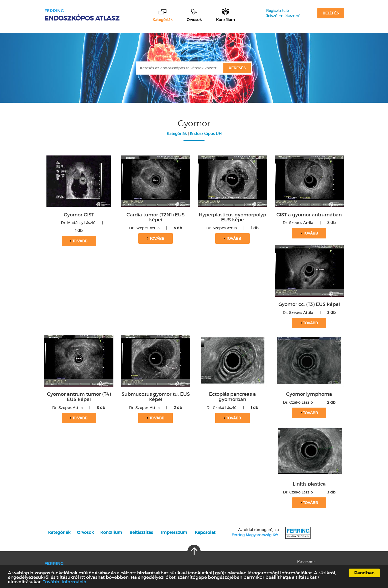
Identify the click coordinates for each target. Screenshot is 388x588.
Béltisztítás (141, 532)
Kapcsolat (205, 532)
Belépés (331, 13)
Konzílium (111, 532)
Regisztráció (278, 11)
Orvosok (85, 532)
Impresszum (174, 532)
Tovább (79, 241)
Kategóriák (177, 134)
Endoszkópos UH (206, 134)
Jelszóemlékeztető (283, 16)
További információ (65, 582)
